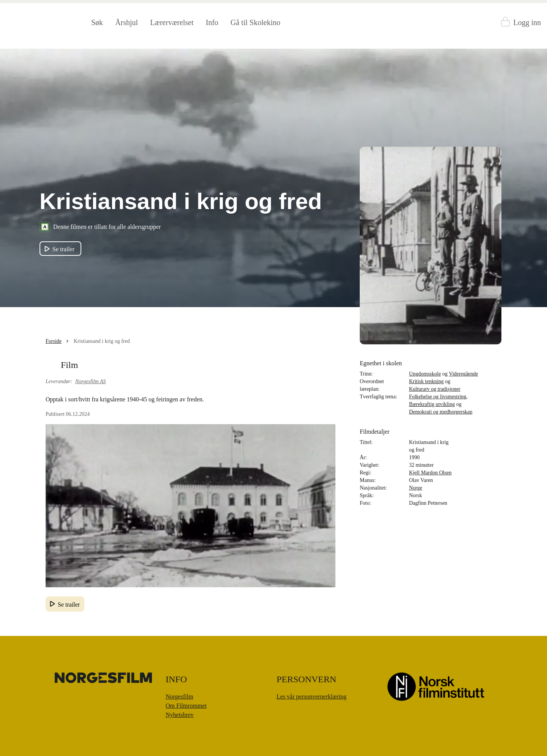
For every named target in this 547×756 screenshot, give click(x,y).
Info (212, 22)
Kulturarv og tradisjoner (435, 389)
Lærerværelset (172, 22)
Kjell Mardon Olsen (430, 473)
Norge (416, 488)
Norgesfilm (179, 697)
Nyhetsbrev (180, 715)
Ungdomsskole (425, 374)
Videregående (464, 374)
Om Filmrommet (186, 706)
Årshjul (126, 22)
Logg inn (527, 22)
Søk (97, 22)
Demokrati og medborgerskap (441, 412)
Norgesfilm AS (91, 381)
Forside (54, 341)
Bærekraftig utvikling (432, 404)
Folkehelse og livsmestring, (438, 397)
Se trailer (69, 605)
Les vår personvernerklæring (311, 697)
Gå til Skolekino (255, 22)
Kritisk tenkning (426, 381)
